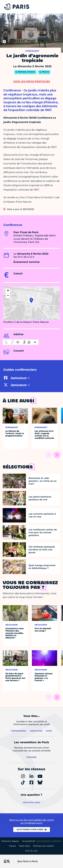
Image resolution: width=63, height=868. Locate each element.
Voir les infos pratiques (32, 81)
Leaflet (32, 319)
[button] (31, 300)
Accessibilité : (42, 841)
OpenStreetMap (47, 319)
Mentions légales (10, 841)
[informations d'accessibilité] (21, 342)
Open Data (25, 846)
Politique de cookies (44, 846)
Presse (13, 846)
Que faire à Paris (27, 861)
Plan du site (32, 851)
